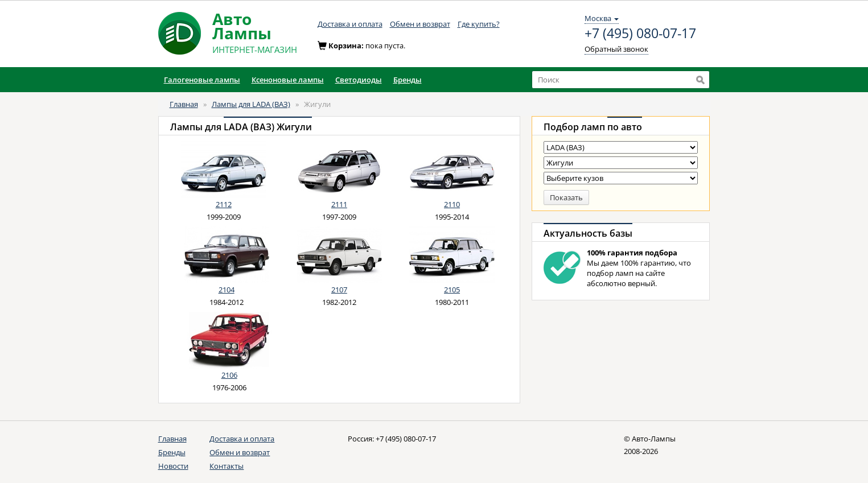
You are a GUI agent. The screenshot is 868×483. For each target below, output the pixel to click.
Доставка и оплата (350, 24)
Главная (184, 104)
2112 (224, 204)
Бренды (172, 452)
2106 (229, 375)
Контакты (227, 466)
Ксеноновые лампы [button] (288, 80)
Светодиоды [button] (359, 80)
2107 (339, 290)
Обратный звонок (616, 49)
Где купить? (479, 24)
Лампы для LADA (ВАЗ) (251, 104)
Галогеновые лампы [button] (202, 80)
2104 (227, 290)
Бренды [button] (408, 80)
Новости (173, 466)
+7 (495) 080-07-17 (640, 34)
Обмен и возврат (420, 24)
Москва (602, 18)
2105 (452, 290)
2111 (339, 204)
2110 (452, 204)
